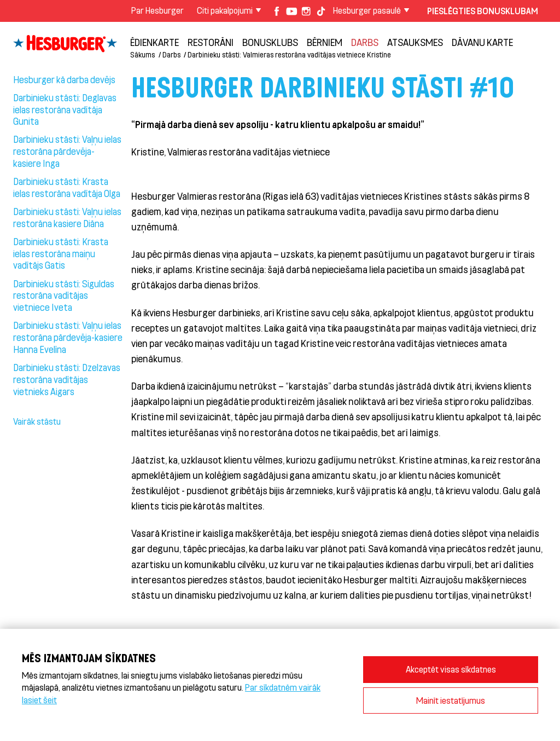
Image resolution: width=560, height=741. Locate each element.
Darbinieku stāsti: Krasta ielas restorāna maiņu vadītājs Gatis (61, 253)
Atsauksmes (415, 42)
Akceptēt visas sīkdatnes (451, 669)
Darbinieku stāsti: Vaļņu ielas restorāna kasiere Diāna (67, 217)
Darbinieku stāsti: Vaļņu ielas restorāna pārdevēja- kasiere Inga (67, 151)
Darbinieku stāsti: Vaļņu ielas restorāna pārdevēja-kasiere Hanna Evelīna (68, 337)
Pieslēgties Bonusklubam (483, 11)
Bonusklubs (270, 42)
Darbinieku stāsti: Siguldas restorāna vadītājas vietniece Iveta (64, 296)
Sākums (142, 54)
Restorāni (211, 42)
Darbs (365, 42)
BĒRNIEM (325, 42)
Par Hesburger (157, 10)
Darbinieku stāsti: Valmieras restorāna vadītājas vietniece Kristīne (289, 54)
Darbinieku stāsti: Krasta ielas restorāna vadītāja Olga (67, 187)
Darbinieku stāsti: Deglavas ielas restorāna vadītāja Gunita (65, 109)
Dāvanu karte (482, 42)
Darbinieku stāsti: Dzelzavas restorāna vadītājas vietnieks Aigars (67, 379)
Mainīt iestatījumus (451, 700)
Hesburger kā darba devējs (64, 79)
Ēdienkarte (154, 42)
